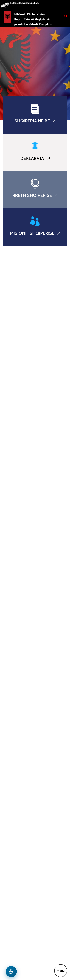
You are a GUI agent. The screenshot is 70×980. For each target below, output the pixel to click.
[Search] (66, 16)
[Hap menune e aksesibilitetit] (11, 972)
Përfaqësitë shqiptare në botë (24, 3)
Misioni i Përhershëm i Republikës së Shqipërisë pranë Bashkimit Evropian (33, 19)
